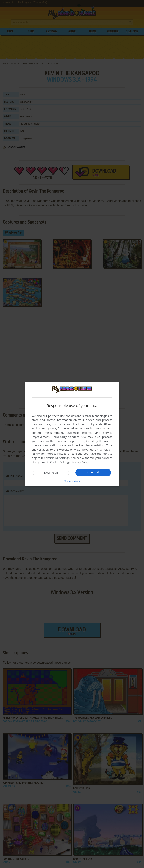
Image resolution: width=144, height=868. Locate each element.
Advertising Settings (57, 458)
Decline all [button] (51, 473)
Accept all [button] (93, 472)
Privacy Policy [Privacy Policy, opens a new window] (81, 462)
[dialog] (72, 434)
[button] (72, 481)
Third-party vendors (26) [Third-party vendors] (69, 437)
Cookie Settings (60, 462)
